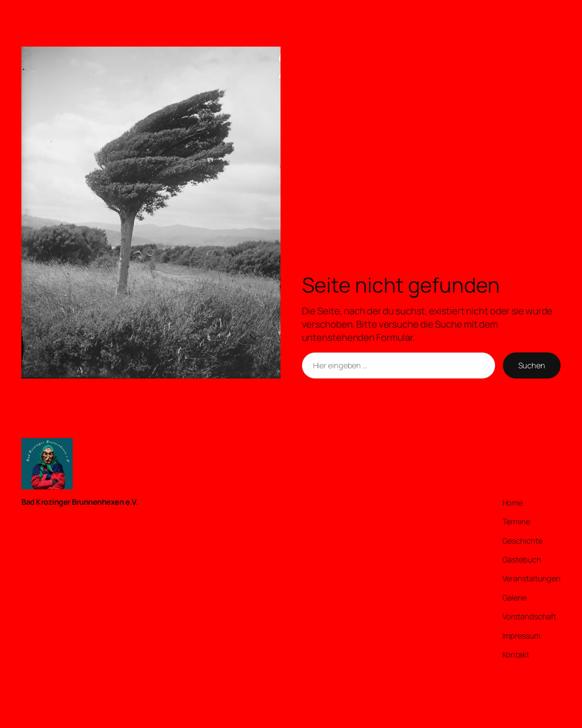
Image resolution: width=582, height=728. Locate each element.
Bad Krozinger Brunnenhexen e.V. (80, 502)
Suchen (532, 365)
